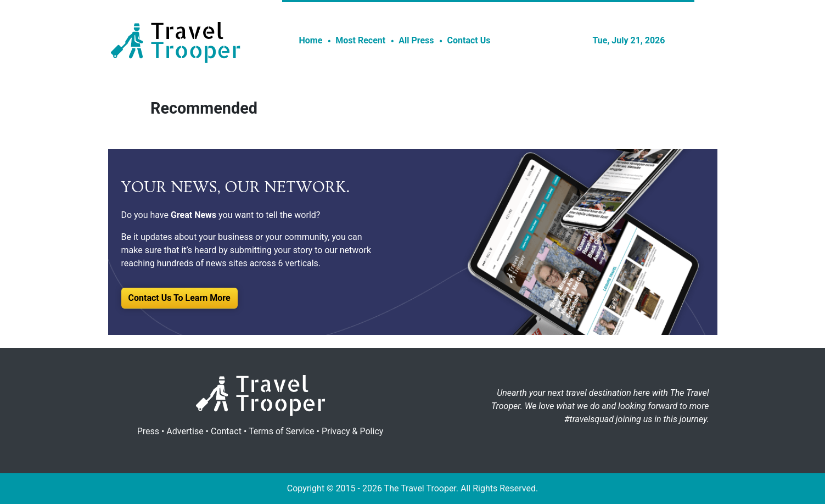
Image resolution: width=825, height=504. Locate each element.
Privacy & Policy (352, 431)
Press (148, 431)
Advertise (185, 431)
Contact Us (469, 40)
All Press (416, 40)
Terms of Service (282, 431)
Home (311, 40)
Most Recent (360, 40)
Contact (226, 431)
